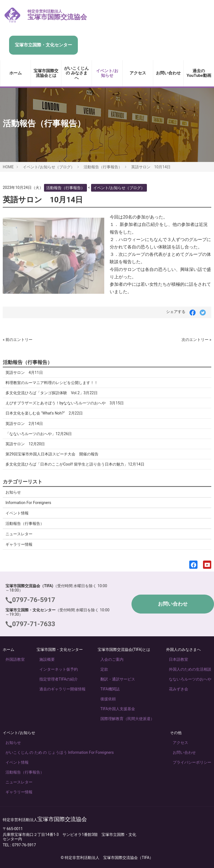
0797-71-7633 (34, 624)
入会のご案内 (112, 659)
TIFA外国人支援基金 (118, 709)
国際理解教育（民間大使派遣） (127, 719)
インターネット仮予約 (59, 669)
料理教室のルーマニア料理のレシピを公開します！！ (52, 383)
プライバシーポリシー (192, 762)
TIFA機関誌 (110, 689)
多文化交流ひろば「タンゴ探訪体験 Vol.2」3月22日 (52, 393)
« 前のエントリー (18, 340)
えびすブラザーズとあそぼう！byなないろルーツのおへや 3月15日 (65, 403)
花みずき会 (179, 689)
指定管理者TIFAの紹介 (59, 679)
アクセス (138, 73)
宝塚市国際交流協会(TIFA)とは (124, 649)
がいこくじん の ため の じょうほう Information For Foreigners (60, 752)
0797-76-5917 (34, 600)
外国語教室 (15, 659)
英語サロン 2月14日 (24, 424)
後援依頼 (108, 699)
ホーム (16, 73)
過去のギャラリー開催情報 (62, 689)
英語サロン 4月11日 (24, 373)
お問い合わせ (168, 73)
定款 (104, 669)
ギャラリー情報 (19, 544)
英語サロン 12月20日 (25, 444)
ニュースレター (19, 534)
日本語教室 (179, 659)
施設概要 (47, 659)
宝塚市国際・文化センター (60, 649)
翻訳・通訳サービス (118, 679)
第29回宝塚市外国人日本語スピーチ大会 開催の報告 (52, 454)
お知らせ (13, 492)
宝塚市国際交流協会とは (46, 73)
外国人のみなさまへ (183, 649)
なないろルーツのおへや (190, 679)
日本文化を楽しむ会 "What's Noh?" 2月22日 (44, 413)
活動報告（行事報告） (103, 167)
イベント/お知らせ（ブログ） (49, 167)
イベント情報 (17, 513)
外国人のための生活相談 (190, 669)
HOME (8, 167)
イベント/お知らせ (107, 73)
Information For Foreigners (28, 503)
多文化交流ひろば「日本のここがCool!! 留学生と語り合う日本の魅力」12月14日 (75, 464)
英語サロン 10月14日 (151, 167)
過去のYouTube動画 (199, 73)
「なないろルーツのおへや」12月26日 (39, 434)
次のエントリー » (196, 340)
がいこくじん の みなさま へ (76, 73)
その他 (176, 733)
